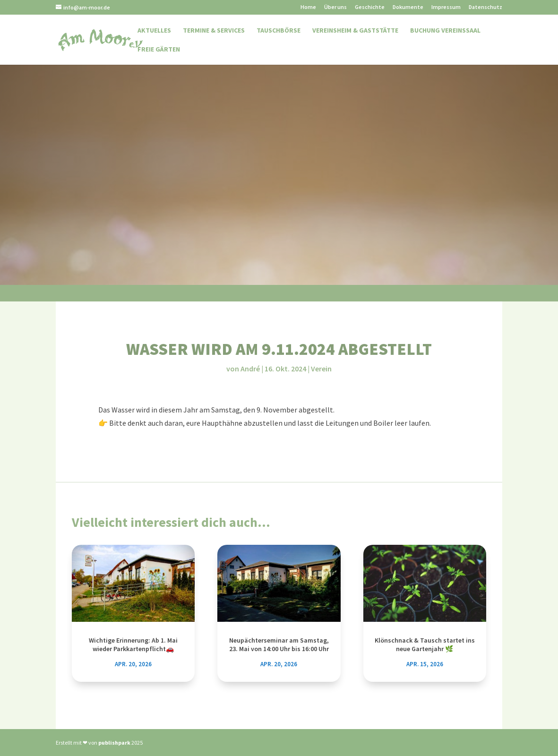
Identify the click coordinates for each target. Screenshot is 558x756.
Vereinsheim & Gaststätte (355, 31)
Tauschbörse (279, 31)
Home (308, 7)
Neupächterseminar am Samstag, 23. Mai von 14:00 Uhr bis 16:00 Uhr (279, 644)
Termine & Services (214, 31)
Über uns (335, 7)
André (250, 369)
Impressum (446, 7)
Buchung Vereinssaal (445, 31)
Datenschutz (485, 7)
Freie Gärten (159, 50)
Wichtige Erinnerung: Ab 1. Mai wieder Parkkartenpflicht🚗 (133, 644)
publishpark (114, 743)
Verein (321, 369)
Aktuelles (154, 31)
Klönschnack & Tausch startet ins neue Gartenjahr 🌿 (425, 644)
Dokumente (408, 7)
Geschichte (370, 7)
